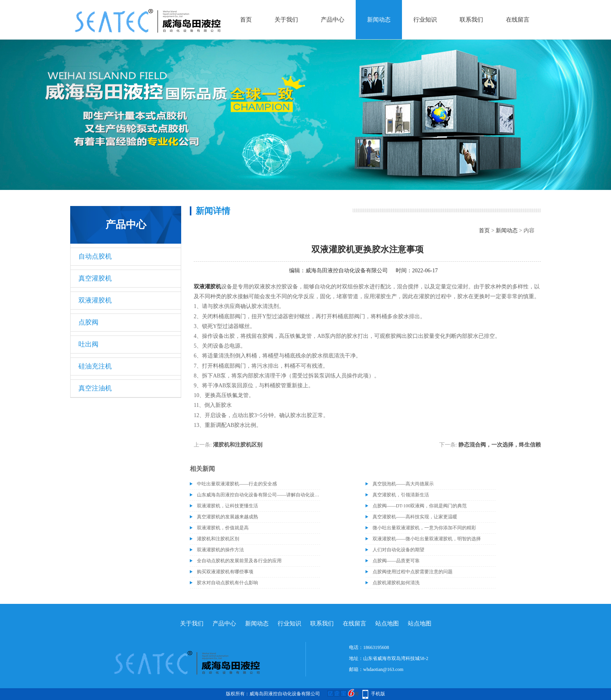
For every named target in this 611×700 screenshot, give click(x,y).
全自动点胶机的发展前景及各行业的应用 (239, 561)
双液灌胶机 (95, 300)
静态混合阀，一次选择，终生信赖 (500, 445)
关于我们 (286, 20)
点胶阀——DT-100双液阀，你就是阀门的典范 (420, 506)
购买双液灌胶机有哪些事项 (225, 572)
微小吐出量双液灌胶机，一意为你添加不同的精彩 (424, 528)
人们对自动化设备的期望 (398, 550)
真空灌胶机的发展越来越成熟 (227, 517)
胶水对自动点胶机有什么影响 (227, 583)
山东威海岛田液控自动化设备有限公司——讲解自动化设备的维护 (258, 495)
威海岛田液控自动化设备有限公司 (347, 271)
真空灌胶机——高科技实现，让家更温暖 (415, 517)
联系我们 (471, 20)
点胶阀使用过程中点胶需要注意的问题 (413, 572)
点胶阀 (88, 322)
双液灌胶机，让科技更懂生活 (227, 506)
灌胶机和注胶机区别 (238, 445)
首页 (246, 20)
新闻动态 (379, 20)
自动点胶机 (95, 256)
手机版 (378, 694)
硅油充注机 (95, 366)
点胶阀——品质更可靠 (396, 561)
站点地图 (387, 623)
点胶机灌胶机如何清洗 (396, 583)
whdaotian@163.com (383, 669)
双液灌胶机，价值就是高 (223, 528)
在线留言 (518, 20)
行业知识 (425, 20)
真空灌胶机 (95, 278)
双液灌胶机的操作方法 (220, 550)
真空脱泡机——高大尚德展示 (403, 484)
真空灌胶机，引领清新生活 (401, 495)
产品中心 (333, 20)
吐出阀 (88, 344)
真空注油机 (95, 388)
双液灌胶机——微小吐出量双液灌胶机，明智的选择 (427, 539)
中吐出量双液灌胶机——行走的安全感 (237, 484)
